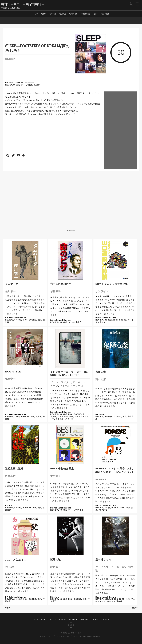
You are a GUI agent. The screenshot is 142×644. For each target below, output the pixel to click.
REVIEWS (62, 14)
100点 (17, 417)
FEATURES (105, 14)
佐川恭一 (10, 291)
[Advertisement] (120, 130)
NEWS (95, 14)
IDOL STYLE (13, 372)
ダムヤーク (12, 284)
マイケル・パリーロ (71, 386)
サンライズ (102, 291)
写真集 (30, 85)
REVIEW (9, 85)
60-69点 (63, 322)
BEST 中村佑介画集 (62, 469)
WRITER (53, 14)
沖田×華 (10, 567)
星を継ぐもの (103, 560)
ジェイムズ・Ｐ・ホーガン (111, 567)
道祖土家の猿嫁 (14, 469)
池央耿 (119, 601)
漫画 (39, 599)
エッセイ (117, 417)
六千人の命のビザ (61, 284)
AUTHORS (73, 14)
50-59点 (17, 85)
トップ (36, 14)
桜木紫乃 (56, 567)
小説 (39, 320)
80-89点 (18, 320)
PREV (7, 608)
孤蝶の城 (56, 560)
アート (23, 85)
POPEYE (101, 479)
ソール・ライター (61, 382)
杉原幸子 (56, 291)
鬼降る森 (101, 372)
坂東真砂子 (12, 476)
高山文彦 (101, 379)
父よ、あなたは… (16, 560)
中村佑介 (56, 476)
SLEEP (10, 59)
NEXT (135, 608)
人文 (70, 322)
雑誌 (128, 508)
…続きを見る (11, 314)
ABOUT (44, 14)
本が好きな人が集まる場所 (71, 633)
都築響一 (10, 379)
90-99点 (108, 417)
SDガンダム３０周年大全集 (112, 284)
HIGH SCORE (85, 14)
